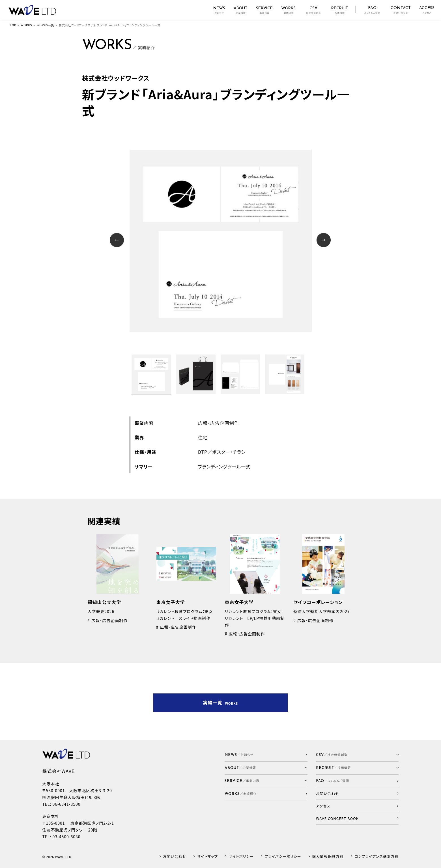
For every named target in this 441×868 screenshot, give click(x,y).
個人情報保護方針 (328, 857)
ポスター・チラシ (229, 452)
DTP (203, 452)
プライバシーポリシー (283, 857)
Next (324, 241)
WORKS (27, 25)
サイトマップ (207, 857)
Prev (118, 241)
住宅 (203, 437)
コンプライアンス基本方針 (377, 857)
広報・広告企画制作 (219, 423)
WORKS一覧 (45, 25)
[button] (266, 768)
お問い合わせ (175, 857)
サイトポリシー (241, 857)
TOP (13, 25)
